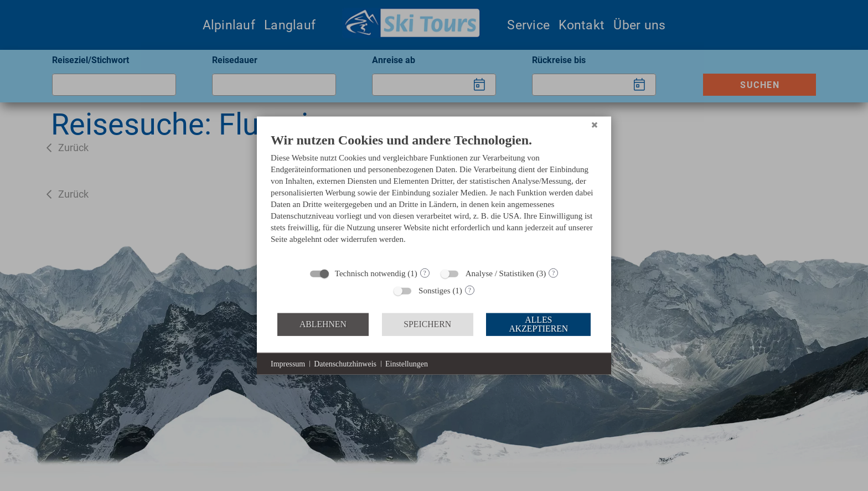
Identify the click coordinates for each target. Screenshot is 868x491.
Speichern (427, 324)
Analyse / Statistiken (500, 273)
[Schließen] (595, 125)
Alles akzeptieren (538, 324)
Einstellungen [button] (407, 363)
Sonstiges (435, 290)
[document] (434, 196)
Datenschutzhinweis (345, 363)
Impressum (288, 363)
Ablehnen (323, 324)
